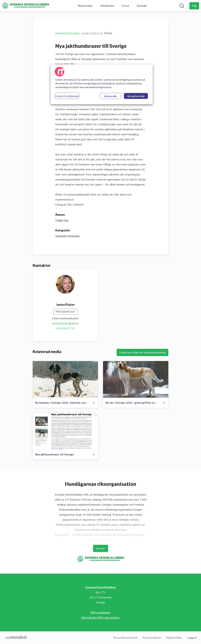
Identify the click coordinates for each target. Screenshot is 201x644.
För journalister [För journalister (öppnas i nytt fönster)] (152, 638)
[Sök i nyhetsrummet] (182, 6)
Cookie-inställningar (67, 96)
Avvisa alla (110, 96)
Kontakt (142, 6)
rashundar (61, 236)
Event (126, 6)
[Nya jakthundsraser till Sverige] (65, 431)
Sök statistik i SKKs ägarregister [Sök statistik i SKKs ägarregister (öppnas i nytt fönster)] (100, 618)
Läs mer (101, 548)
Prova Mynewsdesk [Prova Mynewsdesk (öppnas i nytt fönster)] (125, 638)
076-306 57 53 (65, 328)
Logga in (192, 638)
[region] (102, 84)
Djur (66, 220)
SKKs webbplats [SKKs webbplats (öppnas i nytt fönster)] (100, 612)
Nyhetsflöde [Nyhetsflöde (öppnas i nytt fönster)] (174, 638)
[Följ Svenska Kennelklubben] (194, 6)
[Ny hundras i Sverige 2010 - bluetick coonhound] (65, 379)
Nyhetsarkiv (85, 6)
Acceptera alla (136, 96)
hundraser (74, 236)
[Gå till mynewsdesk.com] (16, 638)
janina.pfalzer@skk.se (65, 323)
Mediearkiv (107, 6)
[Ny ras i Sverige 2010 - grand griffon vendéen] (136, 379)
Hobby (59, 220)
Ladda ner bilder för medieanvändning (143, 352)
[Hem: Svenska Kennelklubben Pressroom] (25, 6)
